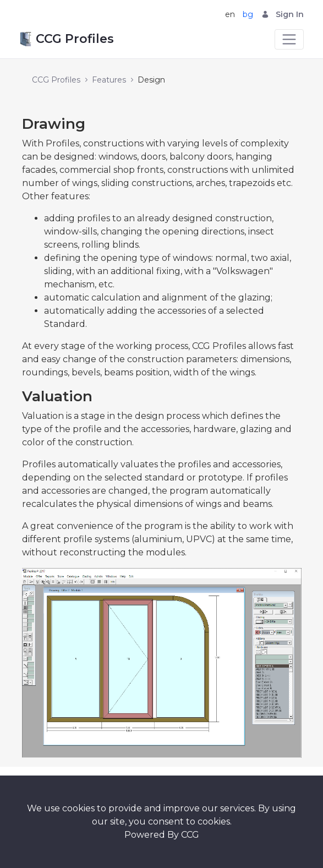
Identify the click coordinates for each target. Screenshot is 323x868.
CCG (190, 835)
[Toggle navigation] (289, 39)
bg (248, 14)
